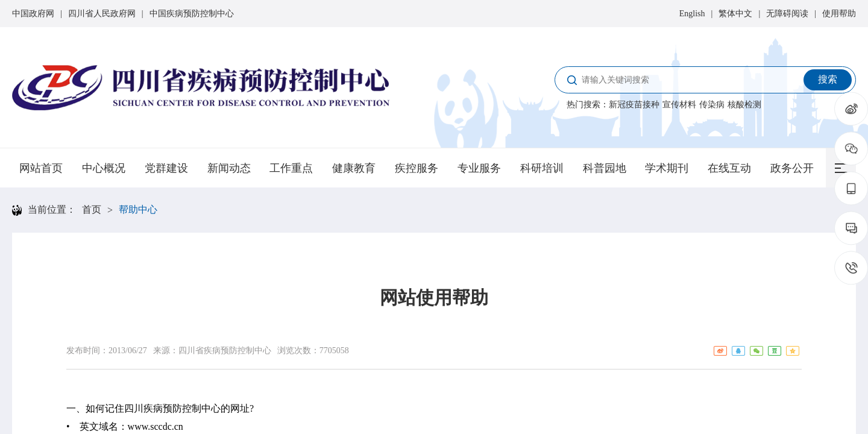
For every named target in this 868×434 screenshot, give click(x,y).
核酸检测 (744, 105)
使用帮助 (839, 14)
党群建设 (166, 168)
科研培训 (542, 168)
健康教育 (354, 168)
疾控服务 (417, 168)
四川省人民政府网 (102, 14)
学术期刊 (667, 168)
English (692, 14)
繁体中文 (735, 14)
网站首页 (41, 168)
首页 (92, 209)
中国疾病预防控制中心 (192, 14)
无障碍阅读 (787, 14)
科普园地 (605, 168)
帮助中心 (138, 209)
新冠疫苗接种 (634, 105)
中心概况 (104, 168)
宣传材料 (679, 105)
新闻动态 (229, 168)
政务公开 (792, 168)
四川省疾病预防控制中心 (225, 351)
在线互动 (729, 168)
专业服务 (479, 168)
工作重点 (291, 168)
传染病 (712, 105)
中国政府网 (33, 14)
